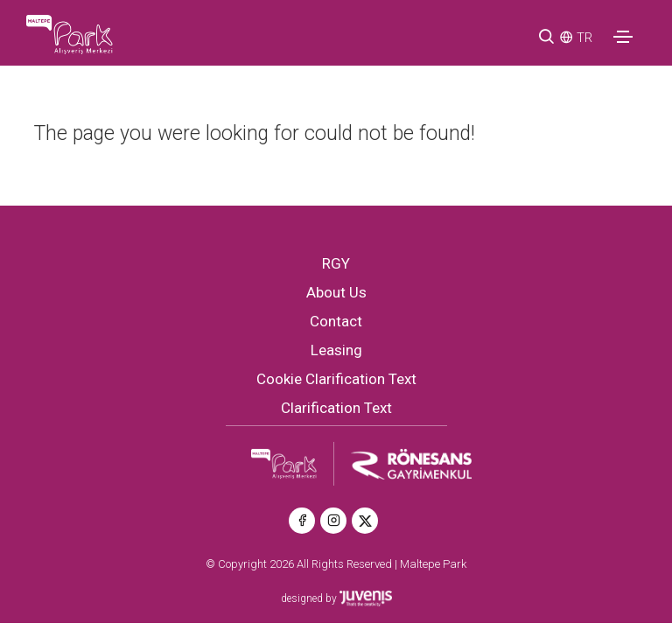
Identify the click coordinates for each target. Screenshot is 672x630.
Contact (336, 321)
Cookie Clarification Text (336, 379)
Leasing (336, 350)
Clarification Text (336, 408)
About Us (336, 292)
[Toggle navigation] (623, 37)
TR (584, 38)
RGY (336, 263)
